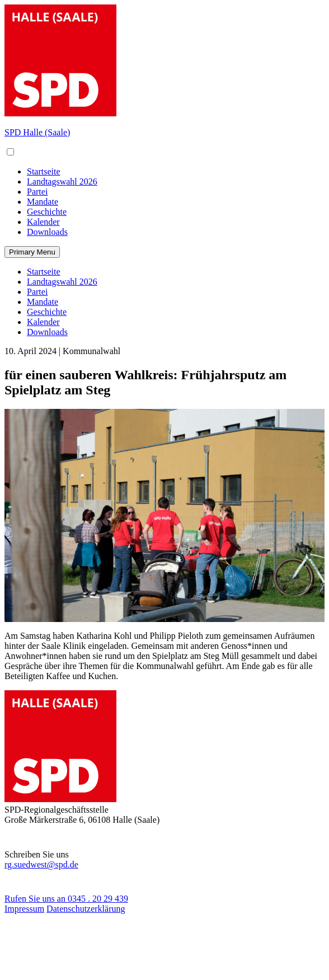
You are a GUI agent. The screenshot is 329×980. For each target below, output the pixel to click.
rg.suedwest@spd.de (41, 867)
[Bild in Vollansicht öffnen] (164, 515)
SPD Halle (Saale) (37, 132)
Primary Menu (32, 252)
